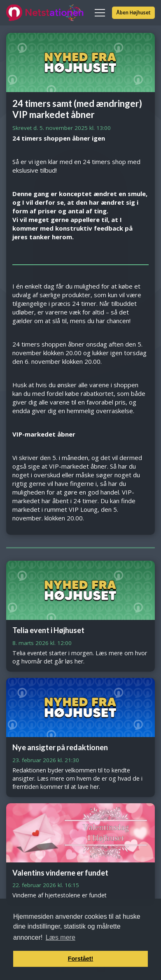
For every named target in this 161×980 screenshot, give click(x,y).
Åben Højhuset (133, 13)
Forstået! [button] (81, 959)
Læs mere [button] (61, 937)
